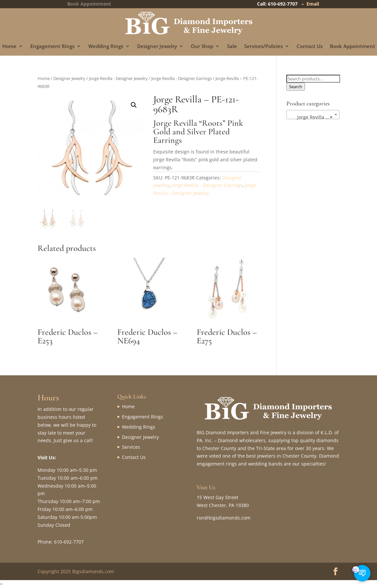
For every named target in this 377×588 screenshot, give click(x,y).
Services (131, 447)
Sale (232, 47)
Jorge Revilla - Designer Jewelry (118, 78)
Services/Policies (263, 47)
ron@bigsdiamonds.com (224, 518)
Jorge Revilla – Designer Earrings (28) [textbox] (314, 117)
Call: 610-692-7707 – (282, 4)
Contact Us (310, 47)
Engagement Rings (52, 47)
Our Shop (202, 47)
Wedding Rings (106, 47)
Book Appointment (352, 47)
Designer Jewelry (157, 47)
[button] (134, 105)
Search (296, 87)
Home (9, 47)
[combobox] (313, 115)
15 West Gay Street (217, 497)
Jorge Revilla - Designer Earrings (182, 78)
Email (313, 4)
